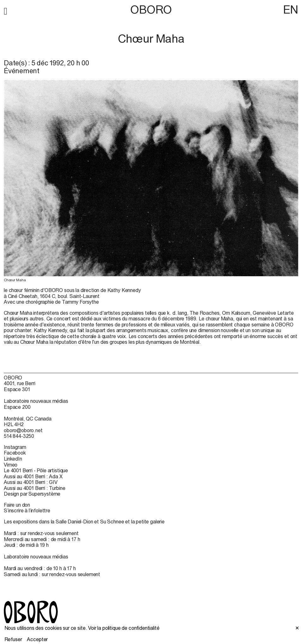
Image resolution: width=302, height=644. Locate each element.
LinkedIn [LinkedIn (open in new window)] (13, 459)
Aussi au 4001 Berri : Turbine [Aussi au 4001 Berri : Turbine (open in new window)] (34, 488)
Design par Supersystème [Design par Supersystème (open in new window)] (32, 494)
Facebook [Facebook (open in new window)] (15, 453)
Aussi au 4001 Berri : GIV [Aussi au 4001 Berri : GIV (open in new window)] (31, 482)
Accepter (37, 639)
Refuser (13, 639)
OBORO (151, 10)
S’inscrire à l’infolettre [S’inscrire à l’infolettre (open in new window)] (27, 510)
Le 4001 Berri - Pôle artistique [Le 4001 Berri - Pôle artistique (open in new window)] (36, 470)
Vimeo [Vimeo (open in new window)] (11, 465)
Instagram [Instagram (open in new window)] (15, 447)
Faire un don (17, 505)
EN (291, 9)
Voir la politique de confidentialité (124, 628)
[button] (6, 10)
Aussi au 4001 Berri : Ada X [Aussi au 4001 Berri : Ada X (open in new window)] (33, 476)
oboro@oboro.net (23, 430)
